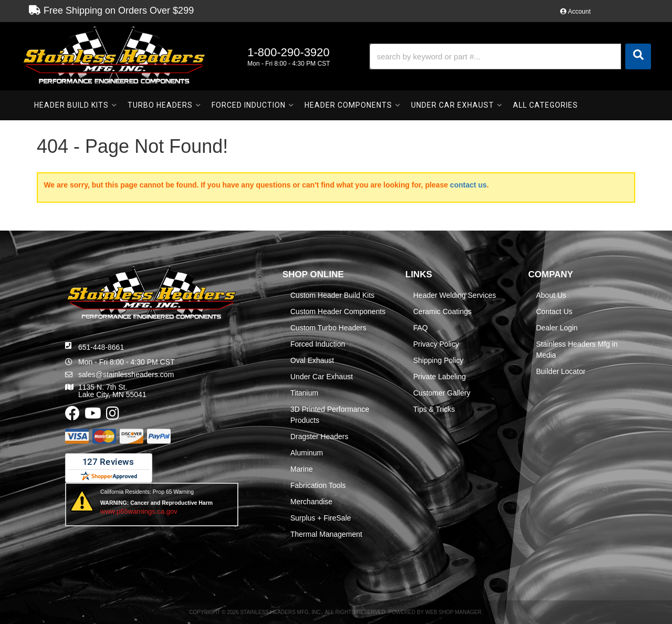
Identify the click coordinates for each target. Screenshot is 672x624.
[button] (510, 56)
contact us (468, 185)
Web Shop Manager (453, 612)
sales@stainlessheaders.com (126, 375)
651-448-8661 (101, 347)
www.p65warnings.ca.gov (139, 511)
